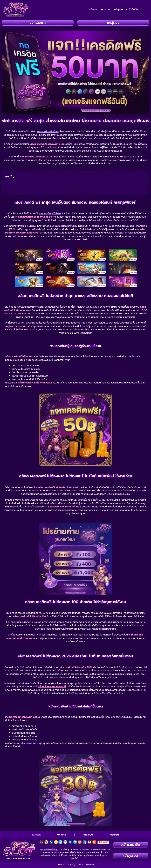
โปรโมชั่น (133, 9)
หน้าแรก (93, 9)
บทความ (106, 9)
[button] (145, 177)
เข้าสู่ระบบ (119, 9)
